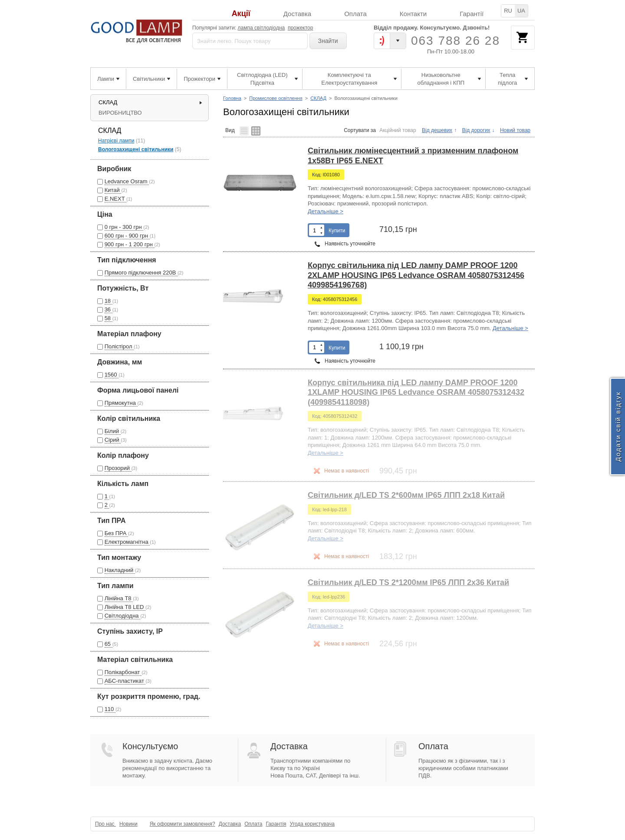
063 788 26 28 (456, 41)
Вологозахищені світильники (136, 149)
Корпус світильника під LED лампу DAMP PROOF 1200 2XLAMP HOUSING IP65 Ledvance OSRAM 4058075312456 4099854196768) (416, 275)
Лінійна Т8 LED (125, 607)
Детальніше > (326, 211)
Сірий (113, 440)
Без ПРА (116, 533)
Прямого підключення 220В (141, 273)
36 (109, 309)
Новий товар (515, 130)
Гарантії (472, 14)
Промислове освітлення (276, 98)
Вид (230, 130)
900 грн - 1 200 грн (130, 244)
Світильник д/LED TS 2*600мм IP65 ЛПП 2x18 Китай (406, 495)
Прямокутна (121, 403)
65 (109, 644)
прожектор (301, 28)
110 (110, 709)
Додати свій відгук (618, 427)
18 (109, 301)
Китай (113, 190)
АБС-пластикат (125, 681)
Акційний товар (398, 130)
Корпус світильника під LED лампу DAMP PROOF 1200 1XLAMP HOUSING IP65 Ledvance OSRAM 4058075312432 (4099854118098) (416, 392)
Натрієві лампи (116, 141)
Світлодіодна (123, 616)
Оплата (355, 14)
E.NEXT (115, 199)
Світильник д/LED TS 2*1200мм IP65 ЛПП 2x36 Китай (408, 582)
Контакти (413, 14)
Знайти (328, 41)
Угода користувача (312, 824)
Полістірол (119, 346)
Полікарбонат (123, 672)
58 (109, 318)
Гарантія (276, 824)
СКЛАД (318, 98)
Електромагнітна (127, 542)
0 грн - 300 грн (124, 227)
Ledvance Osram (127, 181)
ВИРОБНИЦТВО (120, 113)
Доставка (297, 14)
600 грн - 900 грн (127, 236)
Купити (337, 231)
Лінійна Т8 (119, 598)
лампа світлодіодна (262, 28)
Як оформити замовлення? (183, 824)
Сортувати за (360, 130)
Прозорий (118, 468)
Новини (128, 824)
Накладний (120, 570)
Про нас (105, 824)
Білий (113, 431)
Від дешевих (437, 130)
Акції (241, 14)
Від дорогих (476, 130)
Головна (232, 98)
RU (508, 11)
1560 (112, 375)
